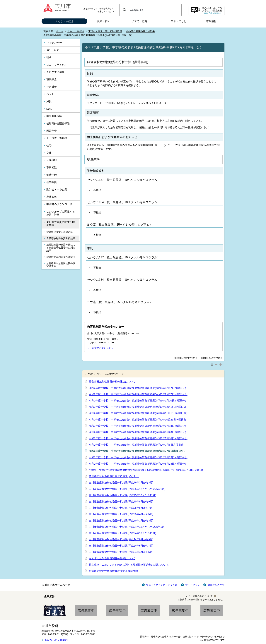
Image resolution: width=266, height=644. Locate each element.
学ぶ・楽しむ (179, 21)
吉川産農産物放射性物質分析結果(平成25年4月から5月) (121, 514)
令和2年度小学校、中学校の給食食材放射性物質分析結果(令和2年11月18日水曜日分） (139, 413)
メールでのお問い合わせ (100, 348)
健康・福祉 (104, 21)
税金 (49, 57)
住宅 (49, 145)
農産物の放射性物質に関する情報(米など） (114, 476)
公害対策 (52, 87)
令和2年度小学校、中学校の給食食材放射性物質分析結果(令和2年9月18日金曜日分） (138, 426)
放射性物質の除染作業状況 (61, 257)
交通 (49, 153)
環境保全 (52, 79)
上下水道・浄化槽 (57, 138)
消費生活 (52, 175)
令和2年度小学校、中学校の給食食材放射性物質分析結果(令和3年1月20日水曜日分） (138, 401)
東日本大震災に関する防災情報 (105, 31)
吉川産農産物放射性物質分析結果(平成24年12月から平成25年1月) (127, 527)
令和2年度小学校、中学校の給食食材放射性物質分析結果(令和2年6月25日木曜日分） (138, 457)
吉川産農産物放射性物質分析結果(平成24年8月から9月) (121, 539)
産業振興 (52, 182)
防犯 (49, 109)
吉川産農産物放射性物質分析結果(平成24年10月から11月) (122, 533)
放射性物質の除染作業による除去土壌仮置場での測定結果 (61, 248)
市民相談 (52, 167)
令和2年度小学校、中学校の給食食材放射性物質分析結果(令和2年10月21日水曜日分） (139, 420)
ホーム (60, 31)
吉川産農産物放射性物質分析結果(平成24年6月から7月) (121, 546)
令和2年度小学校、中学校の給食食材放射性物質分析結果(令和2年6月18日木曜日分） (138, 464)
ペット (50, 94)
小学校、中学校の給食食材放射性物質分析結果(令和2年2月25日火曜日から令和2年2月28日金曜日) (146, 470)
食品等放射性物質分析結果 (140, 31)
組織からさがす (216, 585)
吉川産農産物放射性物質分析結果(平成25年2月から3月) (121, 521)
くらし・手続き (64, 21)
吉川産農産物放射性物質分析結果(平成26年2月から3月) (121, 482)
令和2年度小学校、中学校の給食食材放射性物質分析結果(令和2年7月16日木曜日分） (138, 438)
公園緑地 (52, 160)
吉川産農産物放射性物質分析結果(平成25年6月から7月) (121, 508)
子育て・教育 (139, 21)
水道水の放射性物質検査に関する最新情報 (113, 571)
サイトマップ (192, 585)
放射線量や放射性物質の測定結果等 (61, 265)
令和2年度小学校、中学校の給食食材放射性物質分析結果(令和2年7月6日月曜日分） (137, 445)
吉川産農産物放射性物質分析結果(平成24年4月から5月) (121, 552)
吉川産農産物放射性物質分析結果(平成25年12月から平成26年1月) (127, 489)
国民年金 (52, 131)
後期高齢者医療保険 (58, 123)
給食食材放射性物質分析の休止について (112, 382)
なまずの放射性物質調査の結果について (112, 558)
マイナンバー (54, 43)
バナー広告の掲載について (199, 596)
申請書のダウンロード (59, 204)
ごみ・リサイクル (57, 65)
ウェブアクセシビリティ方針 (162, 585)
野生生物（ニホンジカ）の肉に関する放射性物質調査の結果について (129, 565)
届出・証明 (53, 50)
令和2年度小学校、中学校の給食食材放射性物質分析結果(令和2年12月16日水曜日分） (139, 407)
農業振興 (52, 197)
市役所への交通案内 (56, 640)
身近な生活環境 (55, 72)
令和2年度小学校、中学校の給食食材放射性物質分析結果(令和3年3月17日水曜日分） (138, 388)
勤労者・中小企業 (57, 190)
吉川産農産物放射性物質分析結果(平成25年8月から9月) (121, 502)
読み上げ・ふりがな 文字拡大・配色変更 (212, 10)
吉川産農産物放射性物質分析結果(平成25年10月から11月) (122, 495)
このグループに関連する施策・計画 (61, 213)
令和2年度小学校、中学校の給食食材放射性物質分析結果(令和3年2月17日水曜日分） (138, 394)
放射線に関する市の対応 (60, 232)
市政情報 (211, 21)
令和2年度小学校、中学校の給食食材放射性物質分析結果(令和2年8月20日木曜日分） (138, 432)
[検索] (150, 10)
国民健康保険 (54, 116)
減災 (49, 101)
